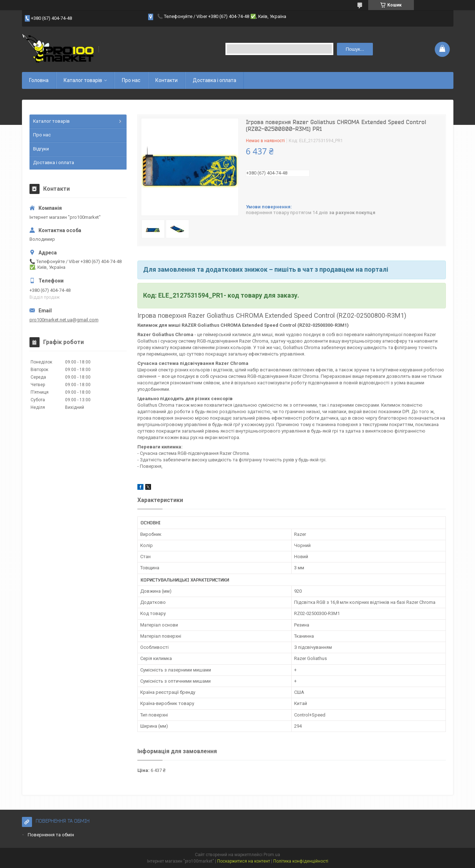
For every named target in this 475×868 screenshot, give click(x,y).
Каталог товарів (83, 80)
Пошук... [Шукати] (355, 49)
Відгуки (41, 149)
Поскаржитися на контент (244, 861)
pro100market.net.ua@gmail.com (64, 320)
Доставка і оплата (214, 80)
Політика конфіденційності (301, 861)
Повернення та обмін (51, 835)
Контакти (166, 80)
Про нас (131, 80)
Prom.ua (272, 855)
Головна (39, 80)
